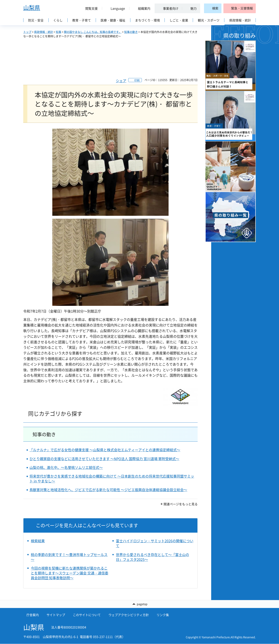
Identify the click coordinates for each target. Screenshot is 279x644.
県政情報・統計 (44, 32)
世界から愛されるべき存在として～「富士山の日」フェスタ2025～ (152, 557)
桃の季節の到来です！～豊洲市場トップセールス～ (69, 557)
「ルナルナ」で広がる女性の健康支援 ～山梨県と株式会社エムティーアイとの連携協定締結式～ (105, 450)
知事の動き (131, 32)
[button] (90, 8)
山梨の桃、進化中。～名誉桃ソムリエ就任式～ (66, 467)
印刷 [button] (137, 80)
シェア (121, 81)
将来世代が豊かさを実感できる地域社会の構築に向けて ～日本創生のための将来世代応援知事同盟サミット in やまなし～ (112, 479)
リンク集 (163, 615)
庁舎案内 (33, 615)
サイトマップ (56, 615)
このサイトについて (87, 615)
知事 (59, 32)
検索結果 (38, 541)
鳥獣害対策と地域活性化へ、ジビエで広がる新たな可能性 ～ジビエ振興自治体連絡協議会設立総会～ (108, 490)
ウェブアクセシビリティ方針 (129, 615)
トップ (27, 32)
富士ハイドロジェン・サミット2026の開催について (155, 543)
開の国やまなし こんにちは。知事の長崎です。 (93, 32)
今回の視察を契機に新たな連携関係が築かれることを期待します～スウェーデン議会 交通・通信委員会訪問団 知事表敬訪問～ (70, 573)
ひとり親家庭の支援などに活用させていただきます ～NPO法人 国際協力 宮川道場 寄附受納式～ (104, 459)
